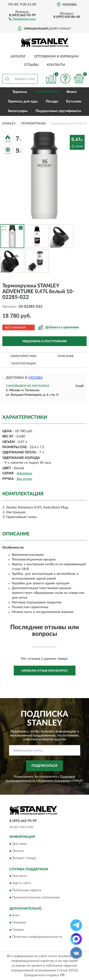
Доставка (20, 844)
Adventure (24, 473)
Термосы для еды (23, 101)
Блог (16, 916)
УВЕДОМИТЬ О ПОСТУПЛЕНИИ (44, 341)
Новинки (19, 923)
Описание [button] (66, 356)
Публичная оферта (27, 890)
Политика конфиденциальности (37, 937)
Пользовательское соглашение (36, 897)
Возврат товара (24, 858)
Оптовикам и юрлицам (56, 57)
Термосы (20, 92)
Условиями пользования (54, 781)
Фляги (72, 92)
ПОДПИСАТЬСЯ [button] (44, 766)
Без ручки (24, 479)
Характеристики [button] (23, 356)
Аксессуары (18, 111)
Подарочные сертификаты (58, 111)
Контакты (56, 65)
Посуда (52, 101)
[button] (22, 19)
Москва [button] (35, 378)
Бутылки (74, 101)
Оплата (18, 851)
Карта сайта (22, 883)
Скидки (18, 930)
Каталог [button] (18, 57)
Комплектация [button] (23, 363)
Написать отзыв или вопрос (45, 671)
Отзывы (31, 65)
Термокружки (47, 92)
